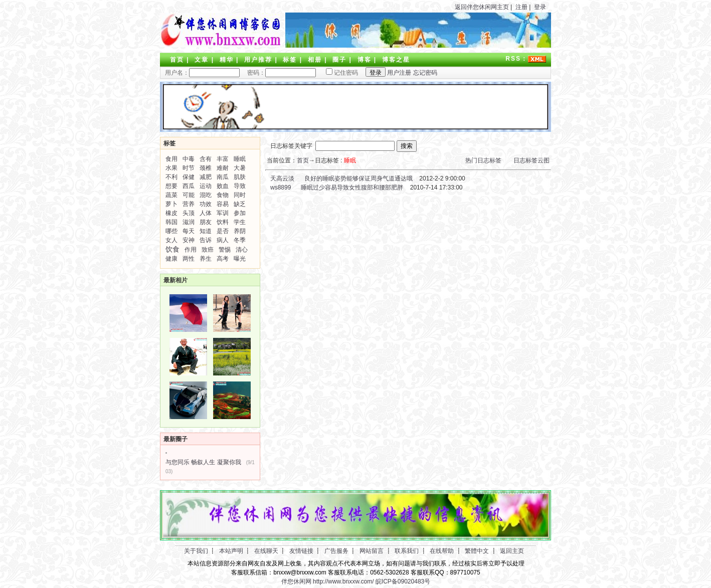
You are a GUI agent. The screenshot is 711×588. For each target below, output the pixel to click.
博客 (365, 60)
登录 (540, 7)
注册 (521, 7)
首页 (177, 60)
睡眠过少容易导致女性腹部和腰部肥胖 (352, 187)
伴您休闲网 (296, 581)
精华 (227, 60)
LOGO (220, 30)
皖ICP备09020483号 (403, 581)
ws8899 (280, 187)
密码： (279, 73)
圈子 (339, 60)
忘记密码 (425, 73)
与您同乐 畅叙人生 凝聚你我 (203, 462)
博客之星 (396, 60)
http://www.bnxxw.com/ (343, 581)
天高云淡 (282, 178)
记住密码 (338, 73)
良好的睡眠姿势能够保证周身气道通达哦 (359, 178)
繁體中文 (477, 551)
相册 (315, 60)
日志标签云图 (531, 160)
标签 (290, 60)
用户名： (202, 73)
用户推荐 (258, 60)
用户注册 (399, 73)
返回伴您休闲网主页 (482, 7)
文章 (202, 60)
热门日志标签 (483, 160)
